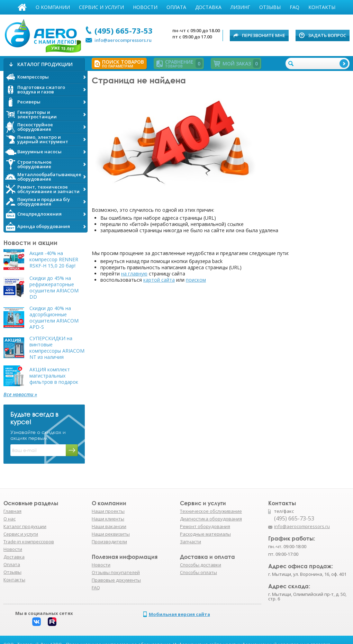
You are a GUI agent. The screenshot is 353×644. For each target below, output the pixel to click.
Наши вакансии (109, 526)
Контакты (322, 7)
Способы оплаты (198, 572)
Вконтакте (37, 622)
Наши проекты (108, 511)
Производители (109, 542)
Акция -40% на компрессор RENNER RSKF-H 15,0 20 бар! (54, 260)
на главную (134, 274)
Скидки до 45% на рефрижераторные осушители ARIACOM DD (54, 288)
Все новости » (20, 394)
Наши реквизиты (111, 534)
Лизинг (240, 7)
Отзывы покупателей (116, 572)
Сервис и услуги (101, 7)
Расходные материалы (205, 534)
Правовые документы (116, 580)
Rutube (52, 622)
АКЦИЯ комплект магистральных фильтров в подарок (54, 376)
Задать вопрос (327, 35)
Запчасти (191, 542)
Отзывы (270, 7)
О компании (53, 7)
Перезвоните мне (264, 35)
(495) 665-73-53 (124, 30)
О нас (10, 519)
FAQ (295, 7)
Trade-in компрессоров (29, 542)
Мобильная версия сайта (179, 614)
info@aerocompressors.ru (123, 40)
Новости (145, 7)
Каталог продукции (25, 526)
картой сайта (159, 280)
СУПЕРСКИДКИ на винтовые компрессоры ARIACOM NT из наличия (57, 348)
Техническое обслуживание (211, 511)
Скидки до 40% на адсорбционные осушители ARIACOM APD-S (54, 318)
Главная (22, 7)
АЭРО (42, 34)
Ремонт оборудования (205, 526)
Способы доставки (201, 565)
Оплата (176, 7)
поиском (196, 280)
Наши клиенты (108, 519)
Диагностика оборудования (211, 519)
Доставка (208, 7)
